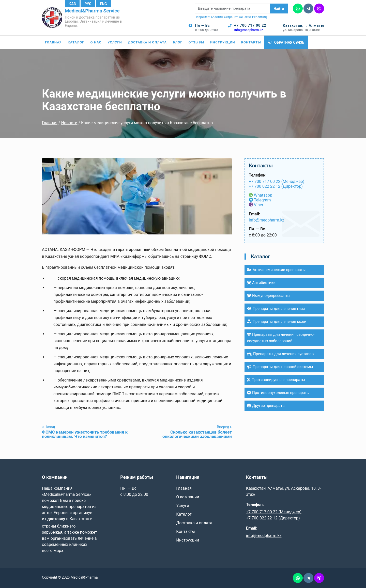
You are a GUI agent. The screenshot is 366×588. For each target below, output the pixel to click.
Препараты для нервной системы (280, 367)
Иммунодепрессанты (269, 296)
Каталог (76, 42)
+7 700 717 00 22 (250, 25)
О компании (188, 497)
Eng (103, 4)
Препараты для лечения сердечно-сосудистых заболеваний (281, 338)
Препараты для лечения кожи (277, 322)
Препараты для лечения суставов (280, 354)
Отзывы (196, 42)
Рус (88, 4)
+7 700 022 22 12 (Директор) (276, 186)
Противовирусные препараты (276, 380)
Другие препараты (266, 406)
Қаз (72, 4)
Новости (69, 123)
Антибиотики (261, 283)
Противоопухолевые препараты (278, 393)
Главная (53, 42)
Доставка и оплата (147, 42)
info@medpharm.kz (249, 30)
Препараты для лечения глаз (276, 309)
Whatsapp (263, 195)
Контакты (251, 42)
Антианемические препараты (276, 270)
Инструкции (223, 42)
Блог (178, 42)
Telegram (262, 200)
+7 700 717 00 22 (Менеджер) (277, 181)
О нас (96, 42)
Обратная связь (289, 42)
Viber (259, 205)
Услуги (115, 42)
